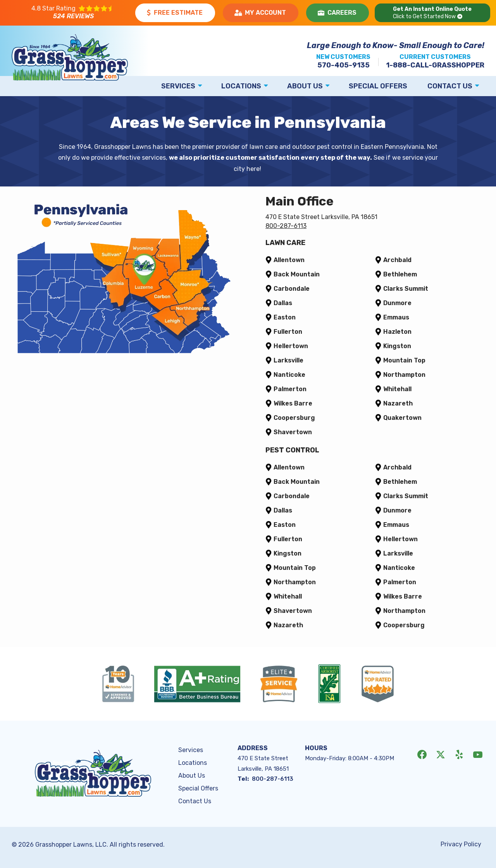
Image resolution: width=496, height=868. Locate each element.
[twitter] (441, 754)
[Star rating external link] (72, 13)
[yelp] (459, 754)
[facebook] (422, 754)
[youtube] (478, 754)
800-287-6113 (286, 226)
